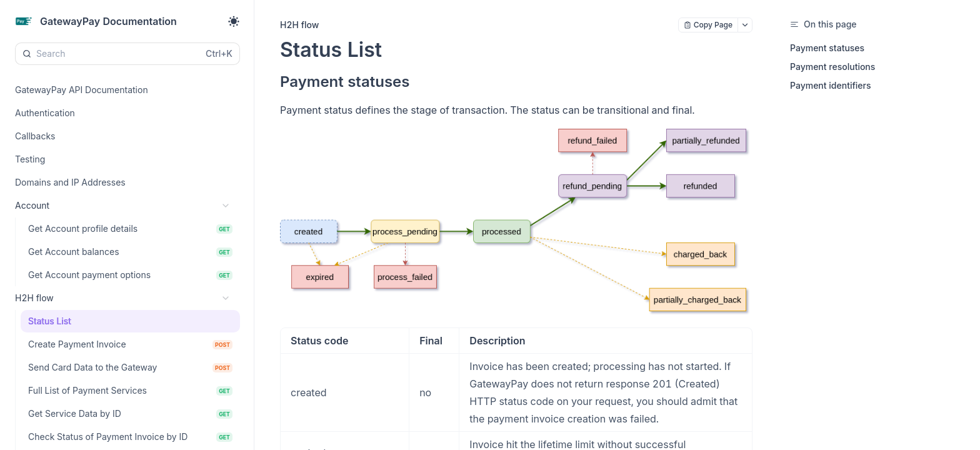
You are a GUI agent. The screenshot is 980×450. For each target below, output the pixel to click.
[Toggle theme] (234, 21)
